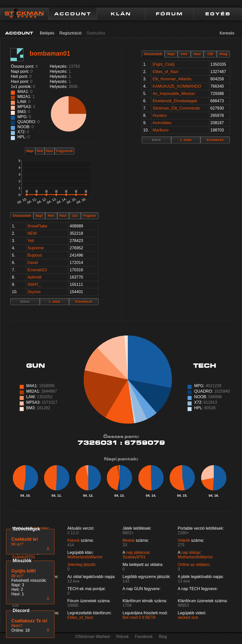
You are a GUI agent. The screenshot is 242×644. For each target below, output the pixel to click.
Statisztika (96, 33)
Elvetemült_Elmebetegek (175, 101)
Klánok (73, 540)
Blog (163, 637)
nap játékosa (138, 552)
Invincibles (162, 123)
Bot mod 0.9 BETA (139, 617)
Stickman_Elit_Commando (176, 108)
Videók (184, 540)
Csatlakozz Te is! (29, 621)
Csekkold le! (25, 539)
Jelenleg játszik (81, 565)
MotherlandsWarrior (85, 557)
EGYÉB (218, 14)
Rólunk (123, 637)
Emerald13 (37, 270)
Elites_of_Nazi (165, 72)
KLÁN (121, 14)
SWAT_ (34, 284)
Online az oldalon (193, 565)
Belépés (47, 33)
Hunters (160, 115)
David (33, 263)
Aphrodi (34, 277)
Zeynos (34, 292)
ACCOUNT (73, 14)
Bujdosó (35, 255)
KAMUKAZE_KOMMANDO (177, 86)
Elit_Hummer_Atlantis (172, 79)
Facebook (144, 637)
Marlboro (160, 130)
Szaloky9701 (24, 557)
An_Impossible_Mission (174, 94)
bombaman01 (50, 53)
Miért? (17, 626)
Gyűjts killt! (24, 571)
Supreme (36, 248)
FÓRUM (169, 14)
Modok (129, 540)
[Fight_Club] (163, 64)
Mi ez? (17, 576)
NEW (32, 233)
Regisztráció (71, 33)
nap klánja (190, 552)
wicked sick (188, 617)
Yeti (31, 241)
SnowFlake (37, 226)
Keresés (227, 33)
